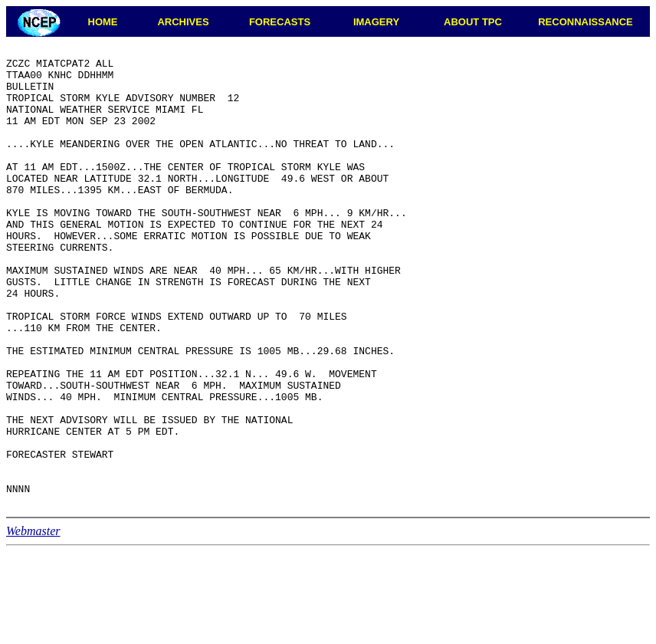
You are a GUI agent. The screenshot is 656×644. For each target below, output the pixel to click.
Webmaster (33, 623)
